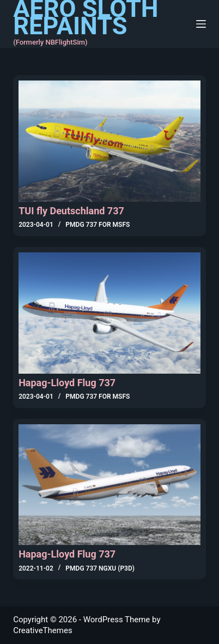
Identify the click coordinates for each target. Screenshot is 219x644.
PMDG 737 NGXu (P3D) (100, 568)
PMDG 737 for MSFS (98, 225)
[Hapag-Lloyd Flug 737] (109, 313)
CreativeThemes (43, 630)
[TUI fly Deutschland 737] (109, 141)
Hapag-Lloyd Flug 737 (67, 383)
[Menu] (201, 24)
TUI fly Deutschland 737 (71, 211)
